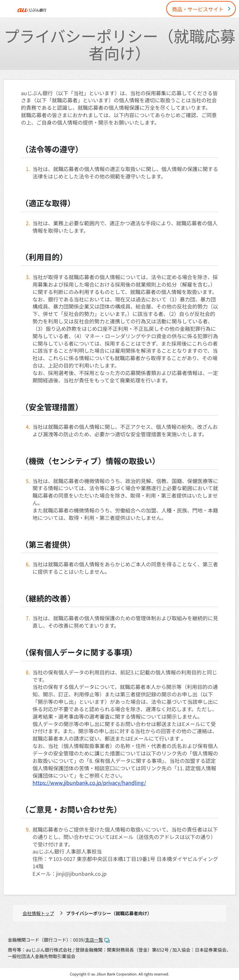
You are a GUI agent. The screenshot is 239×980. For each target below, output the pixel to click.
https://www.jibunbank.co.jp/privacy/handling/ (89, 783)
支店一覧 (97, 940)
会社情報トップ (38, 913)
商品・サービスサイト (198, 9)
